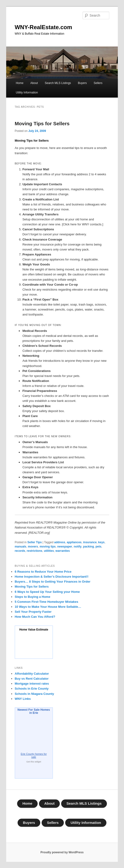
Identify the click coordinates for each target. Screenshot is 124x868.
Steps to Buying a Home (33, 597)
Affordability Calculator (32, 674)
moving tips (47, 547)
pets (98, 547)
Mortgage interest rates (32, 684)
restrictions (34, 551)
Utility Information (27, 93)
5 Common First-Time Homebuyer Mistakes (47, 602)
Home (20, 83)
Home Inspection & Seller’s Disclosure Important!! (52, 577)
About (34, 83)
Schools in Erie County (32, 689)
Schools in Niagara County (34, 694)
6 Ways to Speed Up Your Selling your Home (47, 592)
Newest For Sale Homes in (34, 711)
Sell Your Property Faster (33, 612)
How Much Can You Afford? (35, 617)
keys (102, 542)
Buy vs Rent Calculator (32, 679)
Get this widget (34, 762)
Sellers (98, 83)
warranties (63, 551)
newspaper (65, 547)
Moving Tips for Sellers (42, 123)
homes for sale (34, 755)
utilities (49, 551)
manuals (21, 547)
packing (88, 547)
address (60, 542)
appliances (74, 542)
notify (78, 547)
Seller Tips (35, 542)
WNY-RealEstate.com (43, 27)
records (20, 551)
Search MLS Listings (58, 83)
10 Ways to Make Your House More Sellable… (48, 607)
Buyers (82, 83)
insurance (90, 542)
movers (33, 547)
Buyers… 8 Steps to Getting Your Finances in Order (53, 582)
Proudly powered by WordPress (62, 852)
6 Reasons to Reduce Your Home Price (43, 572)
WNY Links (23, 699)
